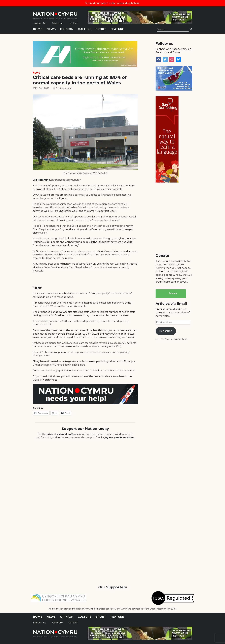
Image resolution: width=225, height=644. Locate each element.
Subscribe (166, 331)
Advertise (57, 23)
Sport (101, 29)
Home (38, 29)
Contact (73, 23)
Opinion (67, 29)
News (51, 29)
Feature (117, 29)
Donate (173, 293)
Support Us (39, 23)
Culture (85, 29)
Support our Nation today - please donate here (113, 3)
